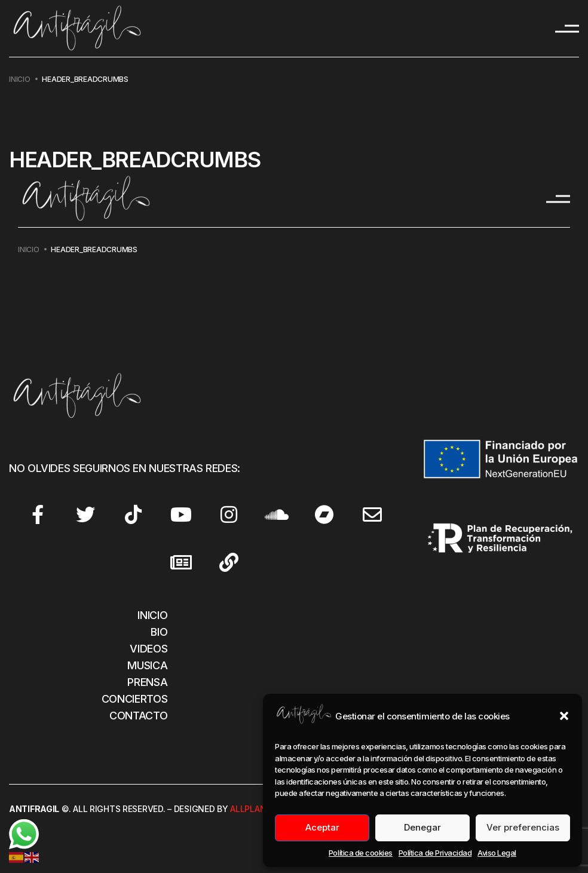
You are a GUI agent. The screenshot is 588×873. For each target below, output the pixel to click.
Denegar (422, 827)
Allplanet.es (259, 809)
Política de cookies (361, 853)
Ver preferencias (523, 827)
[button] (564, 716)
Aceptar (322, 827)
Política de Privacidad (435, 853)
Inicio (20, 79)
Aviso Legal (497, 853)
